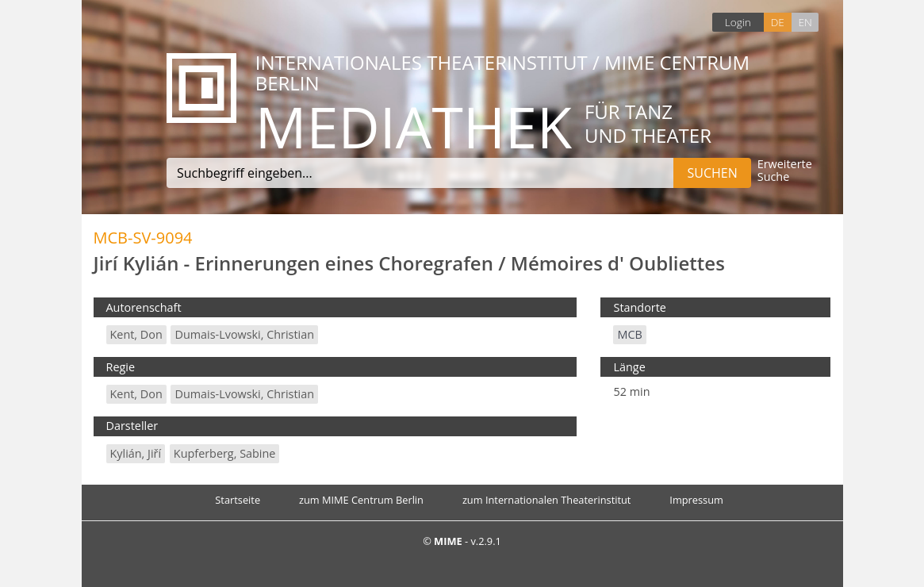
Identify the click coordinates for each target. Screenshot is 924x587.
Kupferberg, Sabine (225, 453)
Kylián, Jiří (136, 453)
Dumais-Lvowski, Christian (244, 334)
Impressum (696, 500)
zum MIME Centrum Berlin (361, 500)
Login (738, 22)
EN (805, 22)
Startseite (238, 500)
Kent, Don (136, 334)
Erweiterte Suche (785, 171)
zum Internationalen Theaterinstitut (547, 500)
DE (778, 22)
